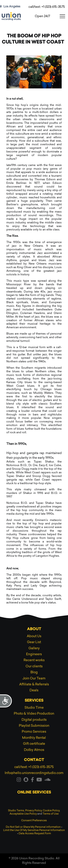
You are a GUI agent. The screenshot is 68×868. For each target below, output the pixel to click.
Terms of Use (51, 814)
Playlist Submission (34, 726)
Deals (34, 690)
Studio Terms (16, 811)
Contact (34, 760)
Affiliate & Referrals (34, 684)
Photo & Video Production (34, 714)
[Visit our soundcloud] (48, 780)
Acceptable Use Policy (23, 814)
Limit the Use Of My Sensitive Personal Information (34, 830)
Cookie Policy (51, 811)
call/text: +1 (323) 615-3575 (47, 7)
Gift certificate (34, 744)
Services (34, 701)
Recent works (34, 660)
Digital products (34, 720)
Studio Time (34, 708)
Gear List (34, 642)
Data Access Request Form (35, 833)
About (34, 629)
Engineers (34, 654)
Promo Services (34, 732)
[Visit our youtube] (39, 780)
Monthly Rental (34, 738)
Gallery (34, 648)
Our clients (34, 666)
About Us (34, 636)
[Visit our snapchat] (26, 780)
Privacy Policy (33, 811)
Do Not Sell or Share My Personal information (33, 827)
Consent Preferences (34, 820)
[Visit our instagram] (19, 780)
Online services (34, 793)
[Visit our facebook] (32, 780)
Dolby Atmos (34, 750)
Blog (34, 672)
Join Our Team (34, 678)
